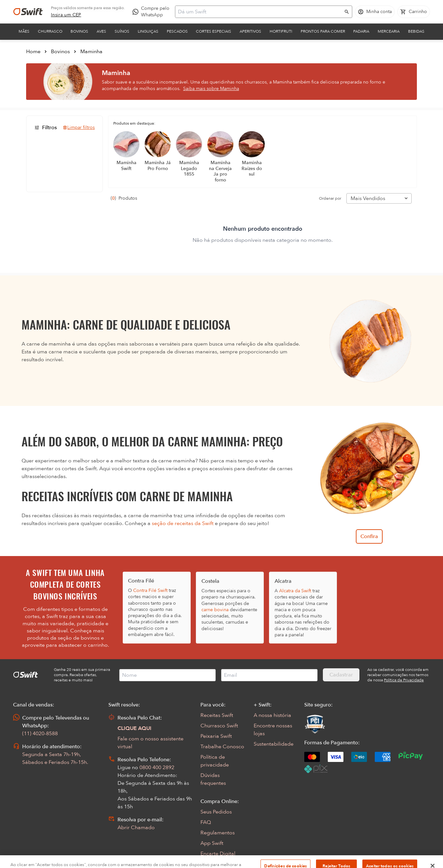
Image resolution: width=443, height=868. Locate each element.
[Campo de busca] (259, 12)
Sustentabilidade (274, 744)
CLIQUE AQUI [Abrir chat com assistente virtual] (134, 728)
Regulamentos (218, 833)
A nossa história (272, 715)
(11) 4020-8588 (40, 734)
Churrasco (50, 31)
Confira (369, 536)
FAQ (206, 822)
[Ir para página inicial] (28, 12)
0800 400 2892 (157, 767)
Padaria (361, 31)
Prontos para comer (323, 31)
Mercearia (389, 31)
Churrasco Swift (219, 726)
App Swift (212, 843)
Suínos (122, 31)
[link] (66, 15)
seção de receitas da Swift (183, 523)
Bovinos (79, 31)
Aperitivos (250, 31)
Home (33, 52)
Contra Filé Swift (150, 590)
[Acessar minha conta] (375, 12)
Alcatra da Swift (295, 591)
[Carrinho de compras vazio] (414, 12)
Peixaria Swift (216, 736)
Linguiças (148, 31)
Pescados (177, 31)
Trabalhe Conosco (222, 747)
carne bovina (215, 610)
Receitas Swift (217, 715)
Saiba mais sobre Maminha (211, 89)
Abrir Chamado (136, 828)
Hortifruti (281, 31)
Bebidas (416, 31)
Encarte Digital (218, 854)
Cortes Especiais (214, 31)
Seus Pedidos (216, 812)
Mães (24, 31)
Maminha (91, 52)
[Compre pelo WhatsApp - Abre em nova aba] (152, 12)
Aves (101, 31)
